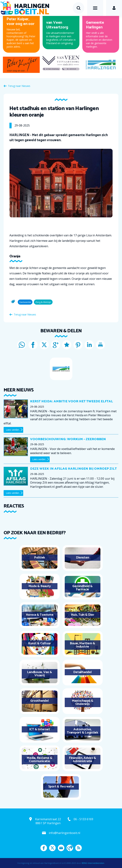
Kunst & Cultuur (40, 643)
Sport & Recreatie (61, 787)
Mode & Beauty (40, 586)
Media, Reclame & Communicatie (39, 760)
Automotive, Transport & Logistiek (82, 731)
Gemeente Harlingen (95, 25)
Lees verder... (13, 430)
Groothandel (39, 701)
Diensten (82, 558)
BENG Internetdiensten (93, 863)
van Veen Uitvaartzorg (57, 25)
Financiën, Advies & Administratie (82, 760)
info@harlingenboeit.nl (64, 833)
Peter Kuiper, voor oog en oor (20, 22)
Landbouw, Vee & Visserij (39, 674)
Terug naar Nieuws (19, 86)
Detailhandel (82, 672)
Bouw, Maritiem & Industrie (82, 645)
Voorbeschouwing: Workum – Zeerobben (68, 439)
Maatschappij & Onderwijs (83, 702)
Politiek (40, 558)
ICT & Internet (40, 729)
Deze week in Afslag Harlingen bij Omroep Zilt (73, 469)
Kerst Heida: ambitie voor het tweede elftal (72, 401)
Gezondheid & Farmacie (82, 588)
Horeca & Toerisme (40, 615)
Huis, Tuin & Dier (83, 615)
